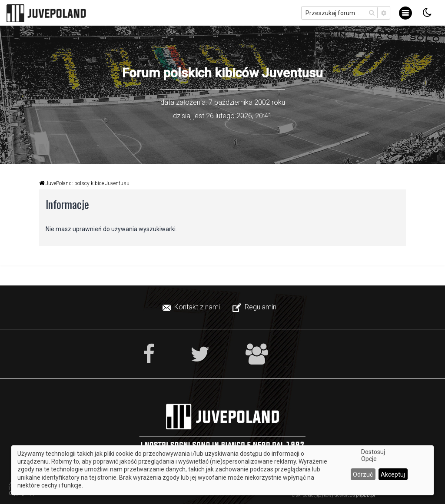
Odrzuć (363, 474)
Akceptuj (393, 474)
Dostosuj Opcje (373, 455)
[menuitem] (192, 307)
